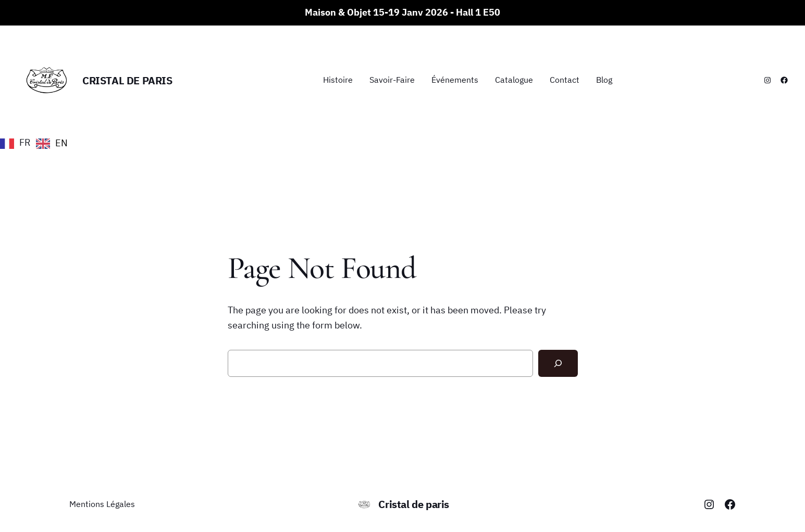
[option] (52, 144)
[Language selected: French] (36, 143)
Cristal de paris (127, 80)
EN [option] (61, 143)
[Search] (558, 363)
